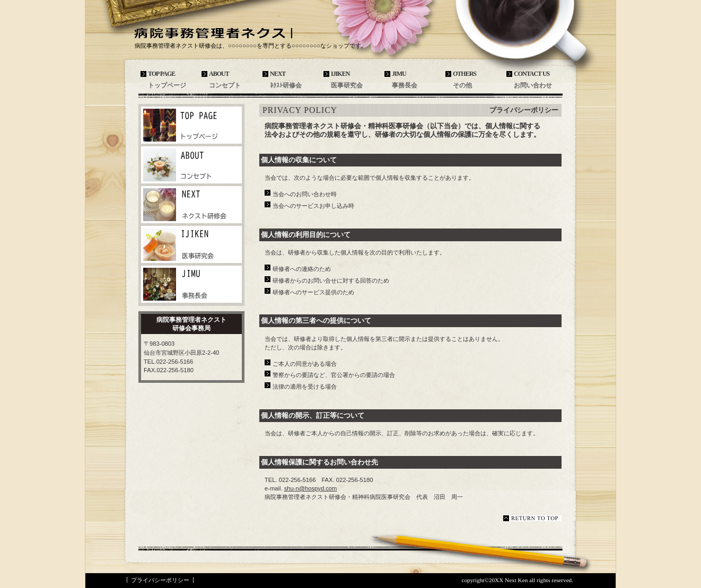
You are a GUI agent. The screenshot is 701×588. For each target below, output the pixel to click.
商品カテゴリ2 (191, 244)
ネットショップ (191, 165)
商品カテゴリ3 (191, 284)
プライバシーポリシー (160, 580)
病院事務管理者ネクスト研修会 (213, 33)
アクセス (191, 125)
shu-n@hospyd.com (311, 488)
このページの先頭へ (532, 518)
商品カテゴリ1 (191, 205)
